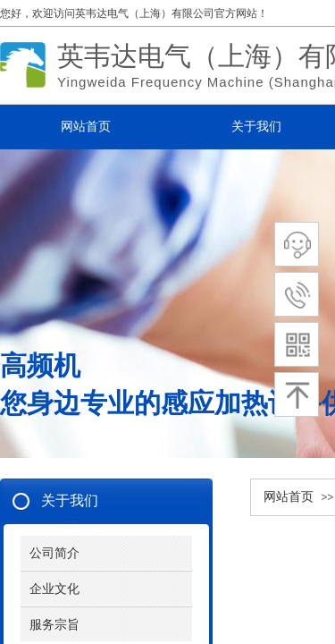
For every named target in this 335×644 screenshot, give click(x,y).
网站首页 (289, 497)
